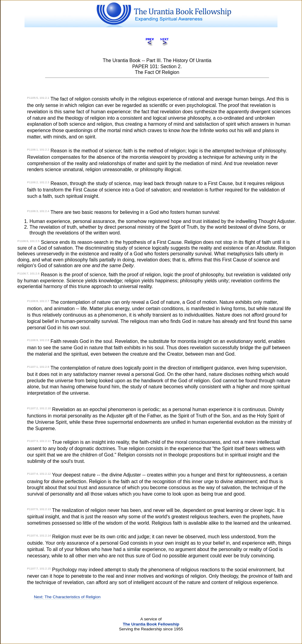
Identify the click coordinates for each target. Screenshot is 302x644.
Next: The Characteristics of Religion (67, 597)
